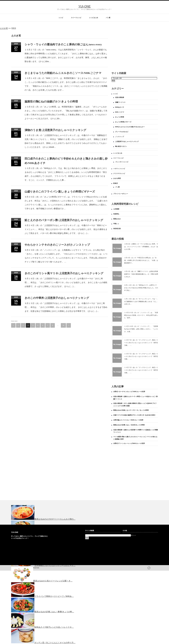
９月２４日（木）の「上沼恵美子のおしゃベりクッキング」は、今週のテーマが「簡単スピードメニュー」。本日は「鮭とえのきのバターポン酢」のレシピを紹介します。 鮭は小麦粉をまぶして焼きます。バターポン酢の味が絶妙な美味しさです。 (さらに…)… (66, 229)
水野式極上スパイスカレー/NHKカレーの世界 (128, 420)
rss (149, 568)
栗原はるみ (117, 219)
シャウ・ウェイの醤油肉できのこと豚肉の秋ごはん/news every (63, 44)
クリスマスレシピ (119, 173)
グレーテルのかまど (122, 132)
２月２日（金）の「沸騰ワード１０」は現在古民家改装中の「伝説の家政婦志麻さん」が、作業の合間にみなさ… (141, 274)
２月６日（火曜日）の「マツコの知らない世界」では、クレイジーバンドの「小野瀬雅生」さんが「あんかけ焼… (141, 247)
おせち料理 (117, 178)
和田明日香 (117, 229)
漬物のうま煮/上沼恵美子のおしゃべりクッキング (55, 130)
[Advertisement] (132, 49)
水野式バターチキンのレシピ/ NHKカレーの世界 (129, 392)
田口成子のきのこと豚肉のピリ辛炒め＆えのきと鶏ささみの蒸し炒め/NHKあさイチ (66, 161)
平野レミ (116, 224)
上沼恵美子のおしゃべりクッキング (127, 142)
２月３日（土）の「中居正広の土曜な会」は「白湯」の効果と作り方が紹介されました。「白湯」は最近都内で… (141, 260)
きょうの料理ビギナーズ (123, 122)
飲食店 (116, 183)
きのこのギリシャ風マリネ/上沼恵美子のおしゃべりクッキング (64, 273)
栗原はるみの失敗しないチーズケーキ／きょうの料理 (131, 410)
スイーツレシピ (76, 18)
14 (63, 325)
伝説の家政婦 (120, 97)
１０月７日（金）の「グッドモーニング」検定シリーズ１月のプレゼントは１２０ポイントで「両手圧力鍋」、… (141, 343)
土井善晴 (116, 209)
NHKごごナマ (120, 112)
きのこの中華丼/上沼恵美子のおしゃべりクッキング (57, 298)
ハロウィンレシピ (119, 169)
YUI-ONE (84, 6)
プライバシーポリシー (121, 194)
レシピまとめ (94, 18)
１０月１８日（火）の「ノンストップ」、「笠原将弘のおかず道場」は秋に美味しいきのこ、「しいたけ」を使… (141, 329)
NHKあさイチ (120, 107)
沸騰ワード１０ (120, 102)
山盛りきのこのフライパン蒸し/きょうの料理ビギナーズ (60, 192)
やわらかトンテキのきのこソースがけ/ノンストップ (57, 245)
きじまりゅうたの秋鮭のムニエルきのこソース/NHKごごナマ (63, 73)
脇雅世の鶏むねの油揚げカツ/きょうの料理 (51, 102)
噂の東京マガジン (121, 146)
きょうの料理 (120, 117)
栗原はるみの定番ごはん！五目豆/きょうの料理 (129, 425)
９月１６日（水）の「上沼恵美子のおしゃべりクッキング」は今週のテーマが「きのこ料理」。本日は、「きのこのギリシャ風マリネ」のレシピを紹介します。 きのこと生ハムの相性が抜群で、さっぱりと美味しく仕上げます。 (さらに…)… (66, 282)
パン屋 (108, 18)
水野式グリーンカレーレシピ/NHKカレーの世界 (129, 443)
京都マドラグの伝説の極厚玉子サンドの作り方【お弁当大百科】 (135, 415)
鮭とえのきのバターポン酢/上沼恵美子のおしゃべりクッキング (64, 220)
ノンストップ (120, 137)
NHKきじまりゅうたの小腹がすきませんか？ (130, 127)
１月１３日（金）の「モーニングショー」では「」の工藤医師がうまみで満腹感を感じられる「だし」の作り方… (141, 301)
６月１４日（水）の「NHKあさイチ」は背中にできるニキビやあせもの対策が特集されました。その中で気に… (141, 288)
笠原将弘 (116, 214)
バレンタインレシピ (122, 162)
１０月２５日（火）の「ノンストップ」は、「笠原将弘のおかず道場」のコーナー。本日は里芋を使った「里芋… (141, 315)
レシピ (61, 18)
